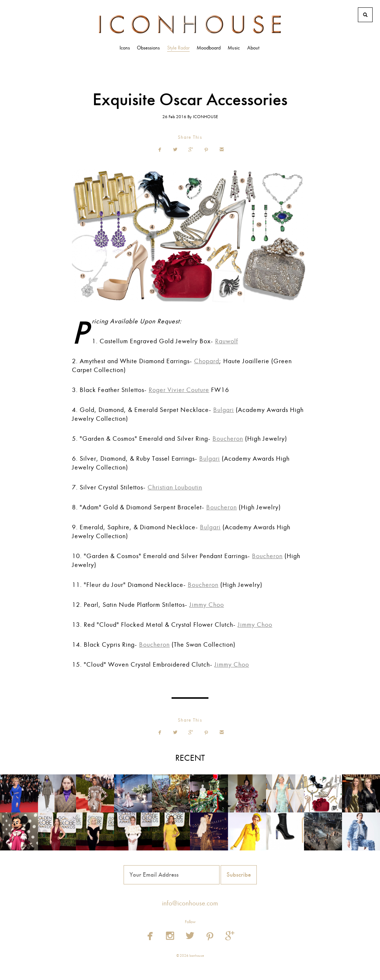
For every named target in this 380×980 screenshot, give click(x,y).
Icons (125, 48)
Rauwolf (227, 341)
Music (234, 48)
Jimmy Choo (207, 605)
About (253, 48)
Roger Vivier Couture (179, 390)
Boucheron (228, 439)
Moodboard (209, 48)
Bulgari (224, 410)
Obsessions (148, 48)
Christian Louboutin (175, 487)
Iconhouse (190, 24)
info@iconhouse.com (190, 903)
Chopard (207, 361)
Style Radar (178, 48)
